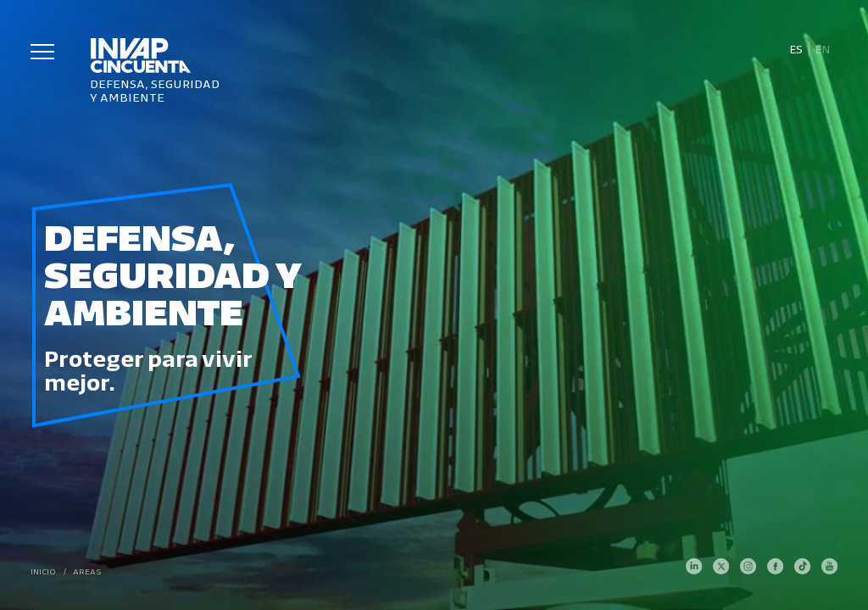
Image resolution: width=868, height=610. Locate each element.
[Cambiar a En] (823, 49)
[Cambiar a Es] (796, 49)
